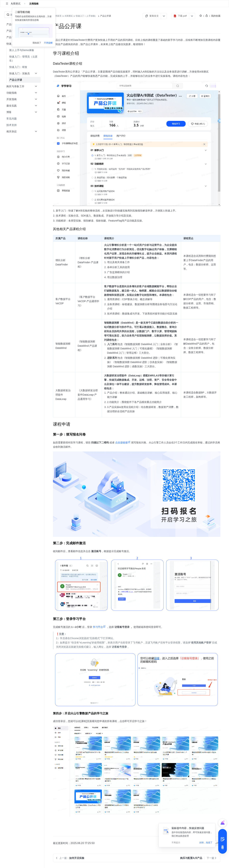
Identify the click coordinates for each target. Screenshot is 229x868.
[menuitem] (22, 50)
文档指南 (34, 4)
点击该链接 (123, 443)
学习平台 (99, 627)
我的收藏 (216, 16)
